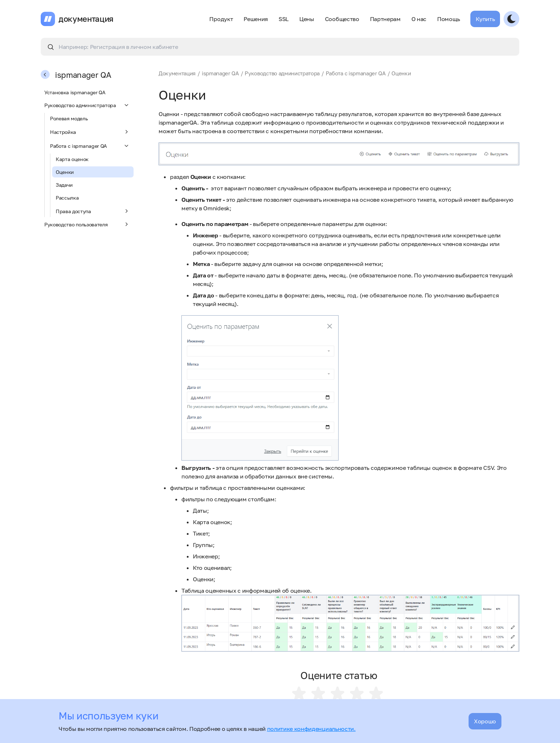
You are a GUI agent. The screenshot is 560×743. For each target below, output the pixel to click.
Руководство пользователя (87, 224)
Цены (307, 19)
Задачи (64, 185)
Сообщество (342, 19)
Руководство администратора (87, 105)
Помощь (448, 19)
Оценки (65, 172)
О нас (419, 19)
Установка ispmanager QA (75, 92)
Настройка (90, 132)
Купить (485, 19)
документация (86, 19)
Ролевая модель (69, 118)
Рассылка (67, 198)
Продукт (221, 19)
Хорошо (485, 721)
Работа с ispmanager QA (90, 146)
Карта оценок (72, 159)
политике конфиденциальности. (311, 729)
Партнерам (385, 19)
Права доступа (93, 211)
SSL (284, 19)
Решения (256, 19)
